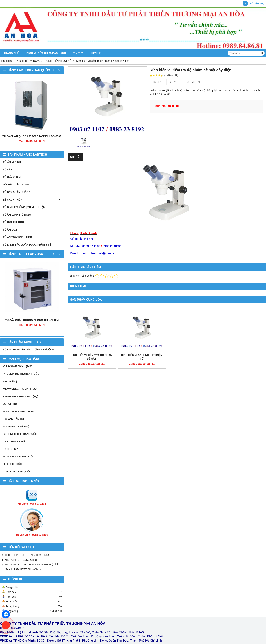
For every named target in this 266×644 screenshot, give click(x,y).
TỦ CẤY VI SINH (13, 177)
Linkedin (193, 82)
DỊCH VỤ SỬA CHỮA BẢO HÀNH (46, 53)
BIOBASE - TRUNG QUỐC (19, 456)
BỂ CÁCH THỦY (32, 200)
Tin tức (78, 53)
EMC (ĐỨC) (10, 381)
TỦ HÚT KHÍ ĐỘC (13, 222)
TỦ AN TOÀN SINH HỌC (17, 237)
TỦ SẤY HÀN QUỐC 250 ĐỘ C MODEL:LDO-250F (32, 136)
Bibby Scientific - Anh (18, 411)
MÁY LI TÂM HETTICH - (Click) (23, 569)
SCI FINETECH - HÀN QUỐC (20, 434)
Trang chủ (11, 53)
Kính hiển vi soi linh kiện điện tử (142, 357)
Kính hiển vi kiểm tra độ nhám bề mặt (92, 357)
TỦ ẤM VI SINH (12, 162)
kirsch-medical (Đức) (18, 366)
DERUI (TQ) (10, 404)
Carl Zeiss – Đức (15, 441)
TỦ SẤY (8, 170)
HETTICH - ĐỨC (12, 464)
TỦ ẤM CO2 (10, 230)
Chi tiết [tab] (75, 157)
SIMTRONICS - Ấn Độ (16, 426)
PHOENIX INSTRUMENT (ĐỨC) (22, 374)
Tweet (175, 82)
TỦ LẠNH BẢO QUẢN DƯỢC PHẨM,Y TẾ (27, 245)
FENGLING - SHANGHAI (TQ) (21, 396)
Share (157, 82)
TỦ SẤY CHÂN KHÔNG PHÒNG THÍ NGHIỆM (32, 320)
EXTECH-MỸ (10, 449)
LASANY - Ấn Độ (13, 419)
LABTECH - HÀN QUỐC (17, 472)
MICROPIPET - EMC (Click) (21, 560)
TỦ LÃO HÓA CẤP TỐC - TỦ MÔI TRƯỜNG (29, 350)
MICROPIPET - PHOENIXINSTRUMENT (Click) (32, 565)
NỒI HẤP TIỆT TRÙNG (16, 185)
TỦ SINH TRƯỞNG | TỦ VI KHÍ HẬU (24, 207)
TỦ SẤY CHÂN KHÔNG (17, 192)
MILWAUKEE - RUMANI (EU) (20, 389)
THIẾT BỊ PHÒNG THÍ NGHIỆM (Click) (27, 555)
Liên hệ (96, 53)
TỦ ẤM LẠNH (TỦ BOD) (17, 215)
